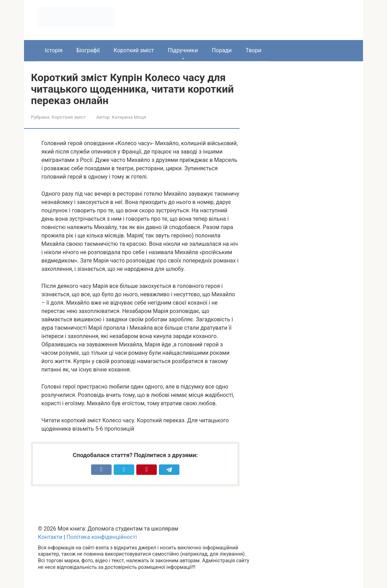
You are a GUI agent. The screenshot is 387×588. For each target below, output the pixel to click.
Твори (253, 50)
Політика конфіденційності (102, 537)
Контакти (50, 537)
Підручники (183, 50)
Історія (54, 50)
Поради (222, 50)
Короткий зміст (134, 50)
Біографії (88, 50)
